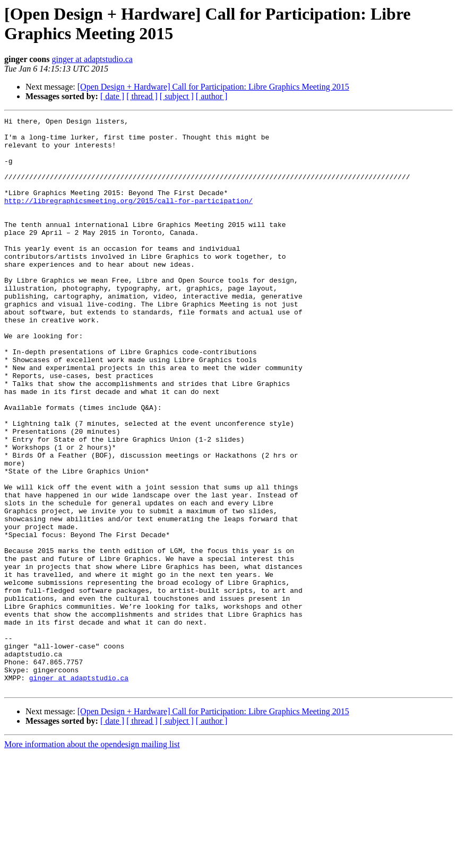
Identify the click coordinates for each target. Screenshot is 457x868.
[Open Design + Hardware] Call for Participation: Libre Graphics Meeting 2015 (213, 87)
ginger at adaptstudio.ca (92, 59)
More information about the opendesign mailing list (92, 859)
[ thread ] (142, 96)
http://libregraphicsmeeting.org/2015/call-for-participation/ (128, 218)
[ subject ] (177, 96)
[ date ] (112, 96)
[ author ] (212, 96)
